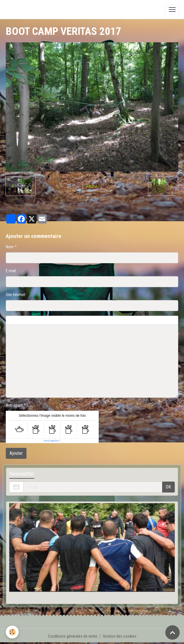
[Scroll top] (172, 632)
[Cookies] (12, 632)
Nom (10, 247)
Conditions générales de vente (73, 636)
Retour (92, 186)
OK (168, 487)
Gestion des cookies (120, 636)
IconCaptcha (51, 441)
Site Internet (16, 295)
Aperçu (145, 320)
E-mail (11, 271)
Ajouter (16, 453)
